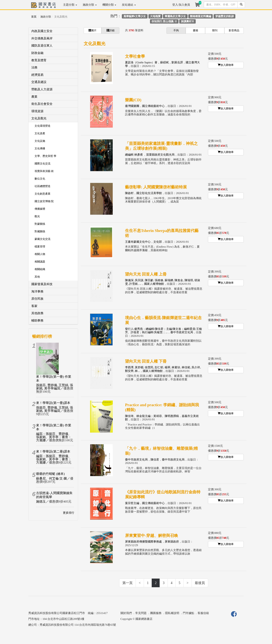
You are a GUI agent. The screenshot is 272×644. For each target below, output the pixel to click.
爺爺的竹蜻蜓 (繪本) (50, 474)
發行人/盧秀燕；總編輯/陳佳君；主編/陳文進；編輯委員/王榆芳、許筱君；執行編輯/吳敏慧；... (163, 331)
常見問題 (141, 613)
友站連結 (129, 5)
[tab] (53, 31)
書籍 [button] (195, 30)
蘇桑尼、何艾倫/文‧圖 (51, 479)
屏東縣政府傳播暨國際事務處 (143, 542)
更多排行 (69, 513)
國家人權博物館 (154, 284)
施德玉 (41, 502)
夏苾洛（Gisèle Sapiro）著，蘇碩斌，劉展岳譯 (154, 62)
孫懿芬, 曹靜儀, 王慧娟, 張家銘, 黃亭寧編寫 (55, 387)
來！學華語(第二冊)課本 (53, 452)
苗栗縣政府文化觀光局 (160, 155)
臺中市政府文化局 (182, 332)
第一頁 (127, 583)
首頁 (34, 17)
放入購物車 (226, 65)
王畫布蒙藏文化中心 (138, 242)
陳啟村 (129, 193)
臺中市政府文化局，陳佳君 (142, 460)
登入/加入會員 (181, 5)
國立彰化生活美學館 (149, 193)
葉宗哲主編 (132, 503)
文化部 (158, 242)
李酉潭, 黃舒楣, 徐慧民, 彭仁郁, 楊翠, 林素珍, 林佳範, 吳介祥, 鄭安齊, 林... (163, 369)
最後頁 (200, 583)
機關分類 (109, 5)
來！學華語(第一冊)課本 (53, 403)
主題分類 (70, 5)
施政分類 (90, 5)
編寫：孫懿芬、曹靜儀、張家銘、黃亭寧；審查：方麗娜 (54, 437)
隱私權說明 (172, 613)
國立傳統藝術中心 (153, 106)
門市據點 (189, 613)
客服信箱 (203, 613)
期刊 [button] (215, 30)
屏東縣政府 (172, 542)
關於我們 (126, 613)
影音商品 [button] (234, 30)
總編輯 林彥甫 (134, 155)
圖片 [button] (93, 30)
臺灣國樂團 (132, 106)
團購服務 (156, 613)
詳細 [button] (110, 30)
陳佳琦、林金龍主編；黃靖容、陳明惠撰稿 (152, 416)
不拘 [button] (176, 30)
